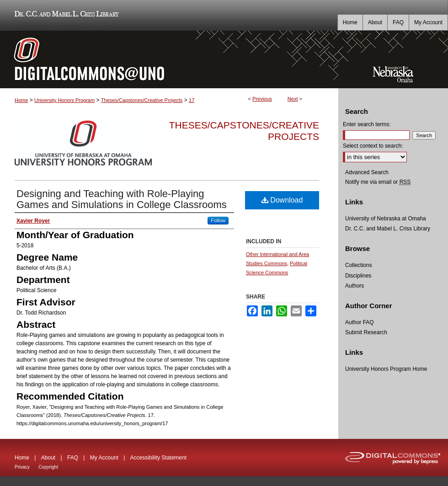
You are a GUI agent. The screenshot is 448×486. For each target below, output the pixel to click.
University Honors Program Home (386, 369)
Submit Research (366, 332)
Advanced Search (367, 172)
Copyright (48, 467)
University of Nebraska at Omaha (386, 219)
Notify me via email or (378, 182)
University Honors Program (64, 100)
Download (282, 200)
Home (21, 100)
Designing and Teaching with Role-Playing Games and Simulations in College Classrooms (122, 199)
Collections (359, 265)
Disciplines (358, 276)
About (48, 458)
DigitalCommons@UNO (169, 59)
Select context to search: (373, 146)
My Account (104, 458)
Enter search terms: (367, 124)
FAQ (73, 458)
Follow (218, 220)
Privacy (22, 467)
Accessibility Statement (158, 458)
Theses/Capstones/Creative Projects (142, 100)
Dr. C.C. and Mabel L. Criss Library (65, 15)
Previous (262, 99)
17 (192, 100)
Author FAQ (360, 322)
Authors (355, 286)
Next (293, 99)
